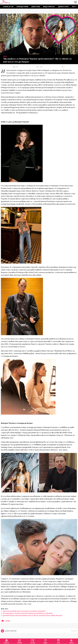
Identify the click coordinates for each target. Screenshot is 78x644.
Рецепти (6, 641)
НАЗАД (5, 621)
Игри (58, 641)
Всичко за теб (8, 7)
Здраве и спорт (63, 7)
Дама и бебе (36, 7)
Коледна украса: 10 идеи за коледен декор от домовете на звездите (28, 613)
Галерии (19, 641)
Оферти (71, 641)
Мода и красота (49, 7)
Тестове (32, 641)
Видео (45, 641)
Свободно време (22, 7)
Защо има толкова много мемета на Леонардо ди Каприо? (24, 611)
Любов (5, 56)
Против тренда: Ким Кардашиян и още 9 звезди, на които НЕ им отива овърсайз (33, 615)
